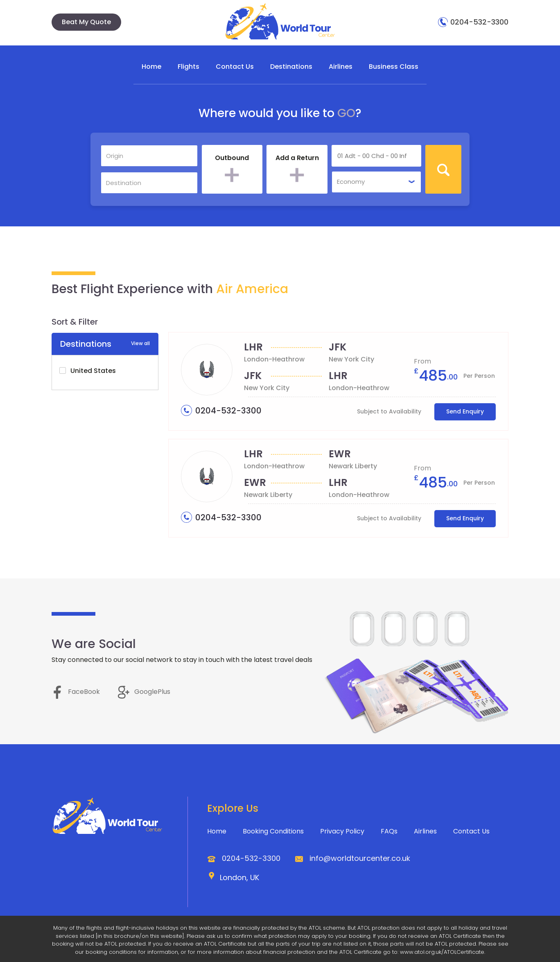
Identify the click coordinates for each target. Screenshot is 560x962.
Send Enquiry (465, 411)
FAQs (389, 831)
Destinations (291, 67)
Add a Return (297, 158)
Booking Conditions (273, 831)
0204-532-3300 (473, 22)
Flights (189, 67)
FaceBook (76, 692)
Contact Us (235, 67)
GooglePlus (144, 692)
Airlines (341, 67)
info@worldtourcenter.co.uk (360, 858)
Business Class (394, 67)
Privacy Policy (342, 831)
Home (151, 67)
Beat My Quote (86, 22)
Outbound (232, 158)
